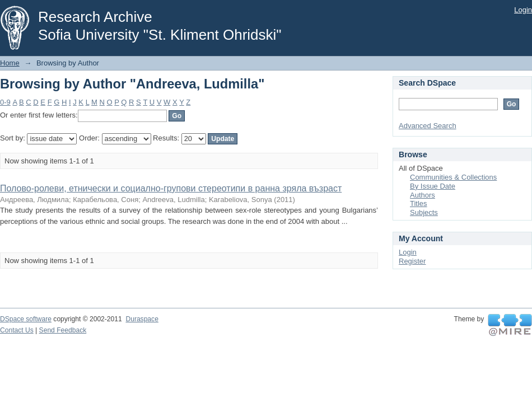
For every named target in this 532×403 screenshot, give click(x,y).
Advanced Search (428, 126)
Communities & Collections (453, 177)
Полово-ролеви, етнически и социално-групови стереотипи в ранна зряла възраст (171, 188)
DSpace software (26, 319)
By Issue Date (433, 186)
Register (412, 261)
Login (523, 10)
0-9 (5, 102)
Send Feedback (63, 330)
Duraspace (142, 319)
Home (10, 63)
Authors (423, 195)
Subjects (424, 212)
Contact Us (17, 330)
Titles (419, 203)
